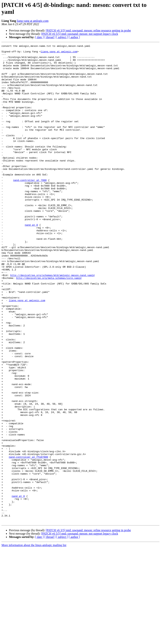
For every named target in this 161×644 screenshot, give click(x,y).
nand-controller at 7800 (30, 207)
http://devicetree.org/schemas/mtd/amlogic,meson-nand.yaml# (52, 322)
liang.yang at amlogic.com (33, 21)
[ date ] (39, 37)
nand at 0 (31, 261)
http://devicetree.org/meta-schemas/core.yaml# (49, 325)
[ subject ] (62, 37)
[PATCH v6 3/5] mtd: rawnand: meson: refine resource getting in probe (88, 30)
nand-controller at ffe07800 (28, 540)
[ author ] (74, 37)
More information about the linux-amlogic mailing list (34, 641)
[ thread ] (50, 37)
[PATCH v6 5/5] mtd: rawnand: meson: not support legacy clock (79, 34)
